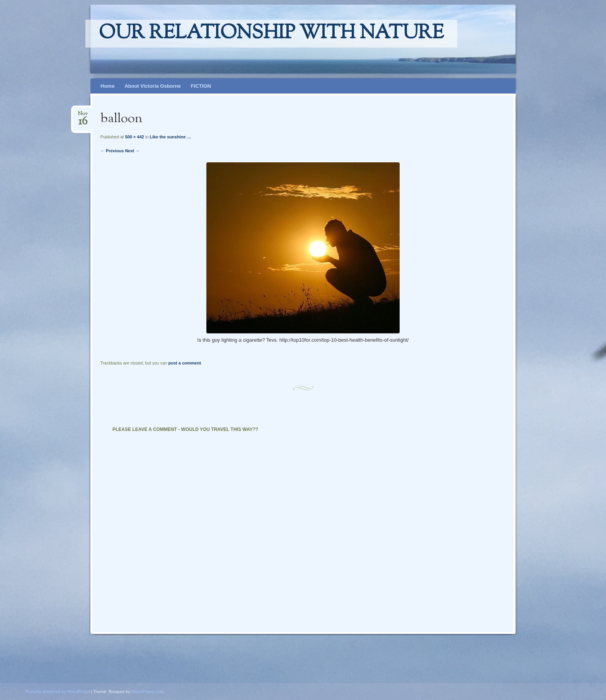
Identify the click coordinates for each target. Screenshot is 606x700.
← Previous (112, 151)
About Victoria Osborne (153, 86)
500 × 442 (134, 137)
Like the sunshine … (170, 137)
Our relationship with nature (271, 34)
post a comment (184, 363)
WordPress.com (148, 691)
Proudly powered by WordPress (58, 691)
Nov (83, 116)
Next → (132, 151)
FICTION (201, 86)
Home (107, 86)
